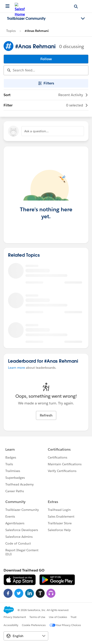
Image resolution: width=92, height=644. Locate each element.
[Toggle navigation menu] (83, 19)
